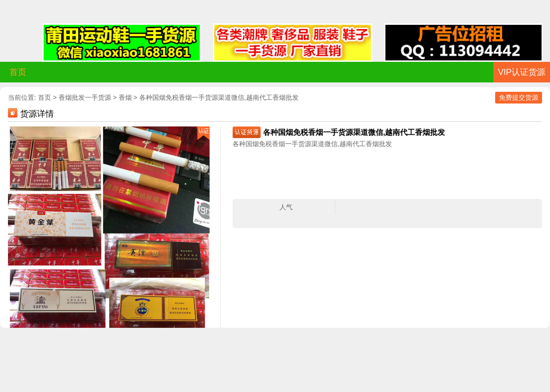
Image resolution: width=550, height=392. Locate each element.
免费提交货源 (519, 97)
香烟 (125, 97)
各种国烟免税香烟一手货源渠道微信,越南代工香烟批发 (219, 97)
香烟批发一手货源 (85, 97)
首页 (18, 72)
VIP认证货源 (522, 72)
